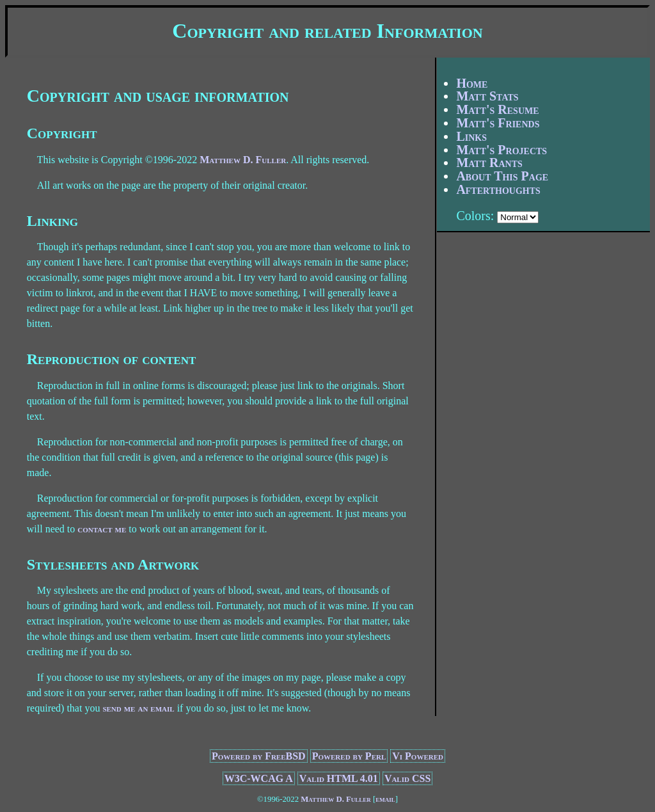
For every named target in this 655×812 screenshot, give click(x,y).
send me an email (138, 708)
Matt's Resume (497, 109)
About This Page (502, 176)
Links (471, 136)
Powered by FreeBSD (259, 756)
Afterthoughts (498, 189)
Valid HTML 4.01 (339, 778)
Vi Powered (418, 756)
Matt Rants (489, 163)
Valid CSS (407, 778)
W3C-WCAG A (259, 778)
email (385, 799)
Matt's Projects (501, 150)
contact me (102, 529)
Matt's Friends (498, 123)
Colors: (475, 216)
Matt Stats (487, 96)
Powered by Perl (349, 756)
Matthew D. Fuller (243, 160)
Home (472, 83)
